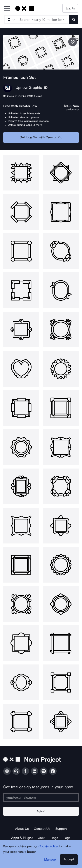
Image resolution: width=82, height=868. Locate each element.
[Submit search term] (74, 20)
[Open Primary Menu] (7, 9)
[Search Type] (10, 20)
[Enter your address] (41, 797)
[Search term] (43, 20)
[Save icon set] (73, 42)
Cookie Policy (48, 846)
